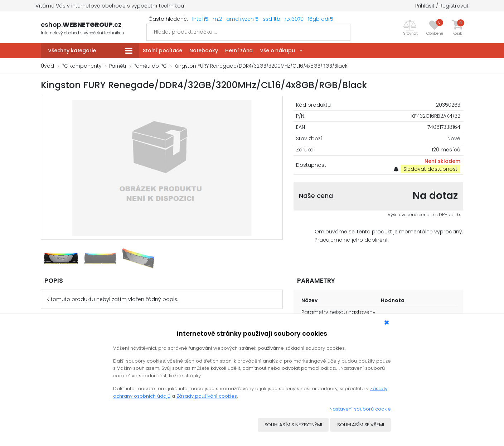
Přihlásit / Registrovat (442, 6)
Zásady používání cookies (207, 396)
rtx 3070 (294, 19)
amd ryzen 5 (242, 19)
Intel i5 (200, 19)
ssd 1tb (272, 19)
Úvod (47, 66)
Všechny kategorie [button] (72, 50)
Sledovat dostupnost (430, 169)
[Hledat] (248, 32)
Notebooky (204, 50)
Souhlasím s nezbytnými (293, 425)
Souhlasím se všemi (361, 425)
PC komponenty (82, 66)
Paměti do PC (150, 66)
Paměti (118, 66)
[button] (410, 28)
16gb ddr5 (321, 19)
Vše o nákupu (277, 50)
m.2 (217, 19)
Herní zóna (239, 50)
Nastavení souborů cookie (360, 409)
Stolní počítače (163, 50)
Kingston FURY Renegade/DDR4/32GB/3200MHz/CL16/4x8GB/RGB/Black (261, 66)
